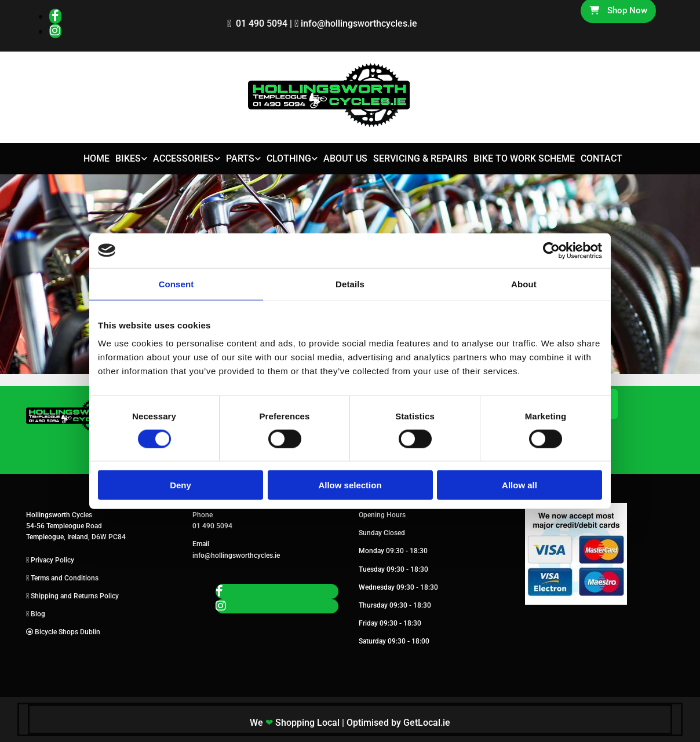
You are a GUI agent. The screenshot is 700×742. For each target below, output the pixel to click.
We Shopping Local (295, 723)
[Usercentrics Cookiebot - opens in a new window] (551, 250)
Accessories (183, 158)
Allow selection (350, 485)
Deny (181, 485)
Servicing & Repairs (420, 158)
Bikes (128, 158)
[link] (128, 159)
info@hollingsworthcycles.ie (359, 23)
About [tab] (524, 284)
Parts (240, 158)
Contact (601, 158)
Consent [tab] (176, 284)
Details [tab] (350, 284)
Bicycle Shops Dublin (68, 632)
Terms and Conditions (65, 578)
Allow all (519, 485)
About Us (345, 158)
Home (96, 158)
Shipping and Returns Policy (75, 596)
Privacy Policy (52, 560)
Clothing (289, 158)
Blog (38, 614)
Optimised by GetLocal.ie (398, 723)
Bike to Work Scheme (524, 158)
